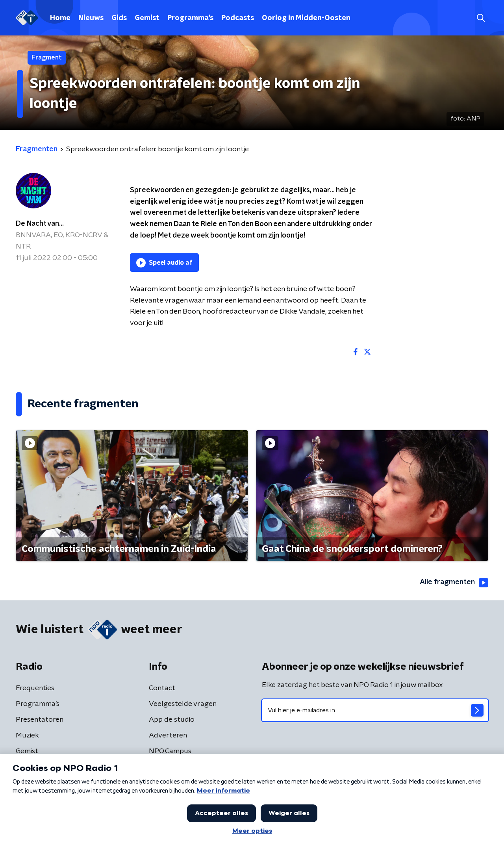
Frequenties (35, 688)
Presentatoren (40, 720)
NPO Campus (170, 751)
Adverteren (168, 735)
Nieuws (91, 18)
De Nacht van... (40, 224)
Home (60, 18)
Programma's (190, 18)
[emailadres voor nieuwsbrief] (375, 710)
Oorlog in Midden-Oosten (306, 18)
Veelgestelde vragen (183, 704)
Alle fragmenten (454, 583)
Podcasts (238, 18)
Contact (162, 688)
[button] (481, 18)
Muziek (27, 735)
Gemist (147, 18)
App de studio (172, 720)
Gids (119, 18)
